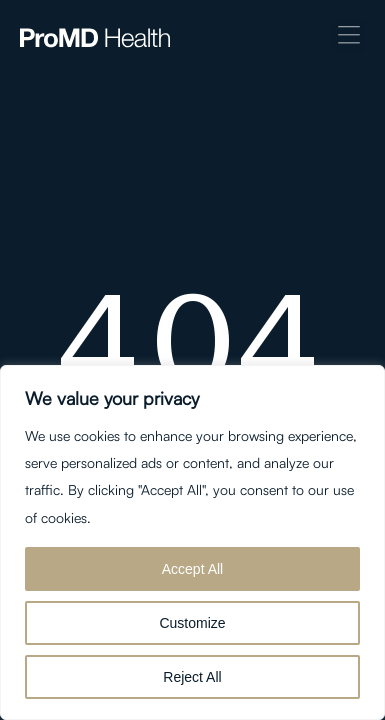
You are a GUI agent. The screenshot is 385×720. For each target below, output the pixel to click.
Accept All (192, 569)
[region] (192, 542)
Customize (192, 623)
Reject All (192, 677)
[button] (348, 36)
